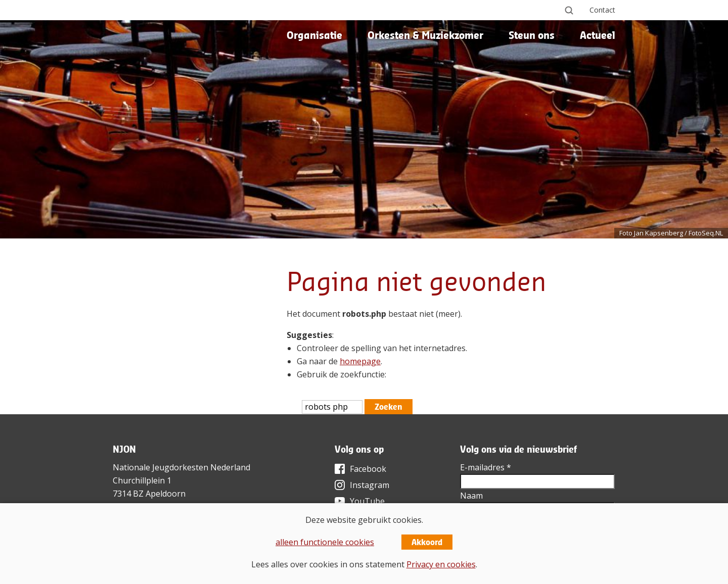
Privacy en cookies (441, 564)
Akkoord (427, 542)
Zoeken (389, 407)
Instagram (370, 485)
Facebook (368, 469)
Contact (602, 10)
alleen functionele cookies (325, 542)
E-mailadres (486, 467)
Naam (471, 496)
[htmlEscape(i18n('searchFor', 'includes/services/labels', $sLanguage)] (332, 407)
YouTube (367, 501)
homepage (360, 361)
